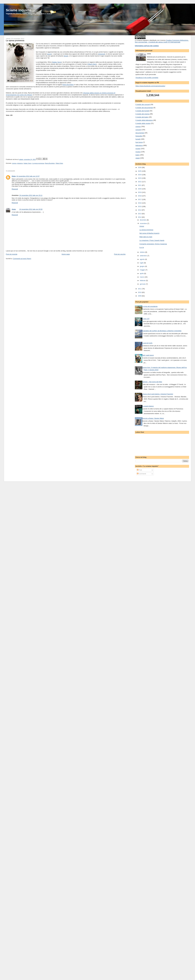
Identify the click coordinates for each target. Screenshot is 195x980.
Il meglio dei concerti (143, 104)
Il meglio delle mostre (143, 123)
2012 (140, 217)
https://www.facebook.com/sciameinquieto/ (150, 86)
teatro (137, 155)
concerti (138, 130)
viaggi (138, 158)
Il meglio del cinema (142, 114)
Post (139, 470)
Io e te (142, 247)
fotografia (139, 136)
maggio (143, 270)
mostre (138, 149)
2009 (140, 296)
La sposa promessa (15, 40)
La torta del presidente (150, 306)
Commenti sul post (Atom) (22, 259)
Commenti (141, 474)
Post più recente (12, 254)
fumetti (138, 139)
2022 (140, 182)
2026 (140, 167)
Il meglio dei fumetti (142, 111)
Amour (142, 226)
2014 (140, 210)
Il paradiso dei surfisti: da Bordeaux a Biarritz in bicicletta (162, 331)
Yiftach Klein (92, 64)
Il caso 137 (146, 319)
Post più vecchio (120, 254)
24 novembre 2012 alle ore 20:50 (31, 209)
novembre (144, 223)
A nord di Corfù (147, 343)
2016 (140, 203)
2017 (140, 199)
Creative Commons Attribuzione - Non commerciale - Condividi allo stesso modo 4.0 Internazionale (162, 41)
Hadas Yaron (57, 62)
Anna (14, 209)
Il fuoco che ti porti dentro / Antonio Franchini (157, 394)
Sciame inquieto (18, 10)
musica (138, 152)
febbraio (143, 280)
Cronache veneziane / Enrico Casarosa (153, 244)
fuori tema (139, 142)
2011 (140, 289)
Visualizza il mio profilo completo (147, 78)
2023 (140, 178)
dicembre (143, 220)
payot (49, 54)
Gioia (14, 176)
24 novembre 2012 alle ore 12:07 (28, 176)
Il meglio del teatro (142, 117)
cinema (14, 163)
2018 (140, 196)
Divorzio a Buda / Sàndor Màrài (153, 418)
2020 (140, 189)
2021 (140, 185)
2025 (140, 171)
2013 (140, 214)
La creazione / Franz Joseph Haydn (152, 240)
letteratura (139, 145)
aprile (142, 273)
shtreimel (102, 54)
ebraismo (20, 163)
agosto (142, 259)
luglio (142, 263)
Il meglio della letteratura (144, 120)
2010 (140, 292)
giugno (142, 266)
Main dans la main (146, 237)
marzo (142, 277)
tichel (66, 56)
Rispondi (15, 189)
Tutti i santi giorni (148, 355)
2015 (140, 206)
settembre (144, 256)
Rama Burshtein (68, 85)
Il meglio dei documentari (144, 108)
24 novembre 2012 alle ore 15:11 (31, 195)
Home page (66, 254)
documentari (140, 133)
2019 (140, 192)
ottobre (142, 252)
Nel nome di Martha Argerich (149, 233)
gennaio (143, 284)
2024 (140, 175)
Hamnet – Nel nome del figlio (152, 382)
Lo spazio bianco (148, 406)
